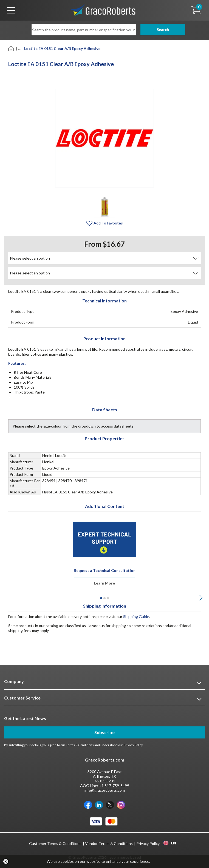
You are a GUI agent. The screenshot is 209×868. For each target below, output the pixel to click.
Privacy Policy (133, 745)
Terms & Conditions (80, 745)
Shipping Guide (136, 616)
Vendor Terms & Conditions (109, 843)
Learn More (104, 583)
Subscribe (104, 732)
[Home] (11, 48)
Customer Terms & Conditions (55, 843)
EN (170, 843)
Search (157, 30)
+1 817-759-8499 (114, 786)
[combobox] (170, 843)
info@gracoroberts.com (105, 790)
